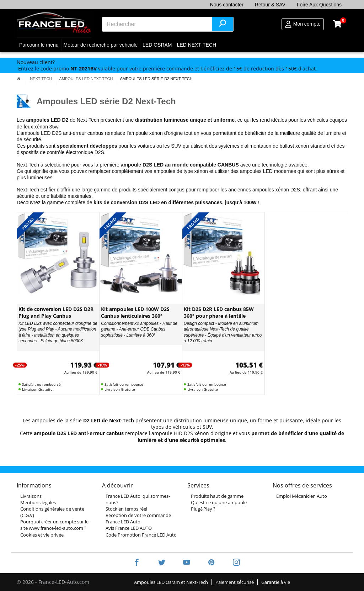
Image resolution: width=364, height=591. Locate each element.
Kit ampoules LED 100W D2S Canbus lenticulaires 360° (135, 312)
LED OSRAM (157, 45)
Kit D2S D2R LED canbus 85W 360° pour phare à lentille (219, 312)
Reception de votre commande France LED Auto (138, 518)
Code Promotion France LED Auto (141, 535)
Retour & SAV (270, 5)
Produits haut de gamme (217, 496)
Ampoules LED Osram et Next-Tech (171, 582)
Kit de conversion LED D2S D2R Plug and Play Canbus (56, 312)
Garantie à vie (276, 582)
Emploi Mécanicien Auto (302, 496)
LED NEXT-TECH (197, 45)
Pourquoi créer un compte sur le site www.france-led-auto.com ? (54, 525)
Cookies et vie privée (42, 535)
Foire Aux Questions (319, 5)
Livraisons (31, 496)
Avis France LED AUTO (129, 528)
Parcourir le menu (39, 45)
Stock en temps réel (126, 509)
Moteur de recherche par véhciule (101, 45)
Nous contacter (227, 5)
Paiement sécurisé (235, 582)
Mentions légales (38, 502)
